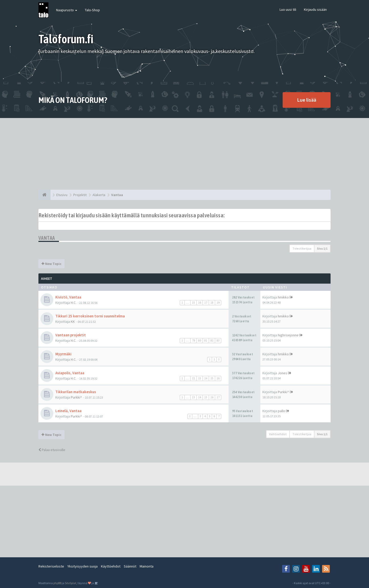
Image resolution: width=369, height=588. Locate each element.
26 (218, 378)
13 (193, 397)
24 (206, 378)
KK (73, 322)
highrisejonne (288, 335)
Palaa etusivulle (52, 450)
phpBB (57, 583)
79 (193, 340)
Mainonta (147, 566)
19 (218, 303)
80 (200, 340)
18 (212, 303)
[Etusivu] (44, 195)
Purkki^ (76, 397)
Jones (283, 373)
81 (206, 340)
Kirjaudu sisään (315, 9)
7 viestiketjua (302, 248)
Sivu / (322, 248)
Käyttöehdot (111, 566)
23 (200, 378)
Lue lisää (307, 100)
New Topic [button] (52, 264)
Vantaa (47, 238)
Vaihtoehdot (278, 434)
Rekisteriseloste (51, 566)
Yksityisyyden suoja (83, 566)
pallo (281, 411)
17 (206, 303)
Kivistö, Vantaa (68, 297)
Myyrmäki (63, 354)
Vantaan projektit (71, 335)
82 (212, 340)
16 (200, 303)
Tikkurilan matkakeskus (76, 392)
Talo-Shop (92, 10)
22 (193, 378)
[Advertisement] (184, 154)
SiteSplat (71, 583)
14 (200, 397)
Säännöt (130, 566)
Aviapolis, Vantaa (70, 373)
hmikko (283, 297)
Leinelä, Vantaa (68, 411)
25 (212, 378)
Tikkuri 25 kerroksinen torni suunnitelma (90, 316)
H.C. (74, 303)
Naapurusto (67, 10)
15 (193, 303)
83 (218, 340)
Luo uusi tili (288, 9)
